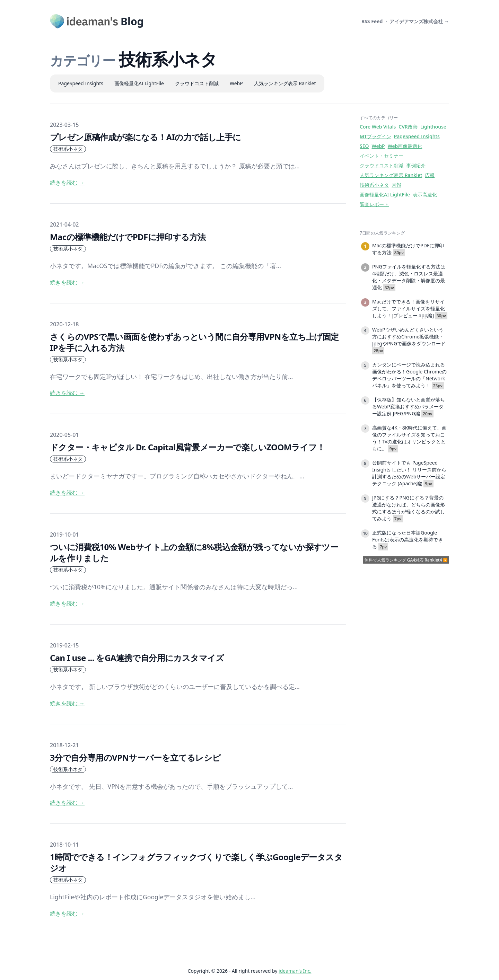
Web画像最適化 (405, 146)
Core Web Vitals (378, 127)
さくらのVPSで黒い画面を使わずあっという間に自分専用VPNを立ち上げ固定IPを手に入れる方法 (194, 342)
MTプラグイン (375, 136)
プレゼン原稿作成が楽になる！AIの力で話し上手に (146, 137)
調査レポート (374, 204)
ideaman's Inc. (295, 971)
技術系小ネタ (68, 149)
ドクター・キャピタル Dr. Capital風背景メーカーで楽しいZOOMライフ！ (187, 447)
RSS (372, 21)
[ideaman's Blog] (97, 21)
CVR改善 (408, 127)
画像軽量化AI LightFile (139, 83)
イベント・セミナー (382, 156)
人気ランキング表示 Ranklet (285, 83)
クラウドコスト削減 (197, 83)
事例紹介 (416, 165)
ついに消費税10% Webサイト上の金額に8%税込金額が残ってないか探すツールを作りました (194, 552)
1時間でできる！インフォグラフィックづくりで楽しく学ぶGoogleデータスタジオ (196, 862)
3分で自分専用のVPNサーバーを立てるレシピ (135, 757)
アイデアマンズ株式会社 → (419, 21)
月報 (396, 185)
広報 (430, 175)
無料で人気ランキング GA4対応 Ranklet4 (403, 560)
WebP (236, 83)
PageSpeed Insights (81, 83)
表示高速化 (425, 195)
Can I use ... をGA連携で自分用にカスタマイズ (137, 658)
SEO (364, 146)
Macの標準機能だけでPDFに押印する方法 (128, 237)
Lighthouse (433, 127)
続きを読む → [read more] (67, 183)
